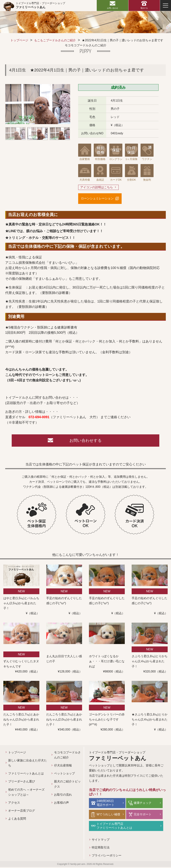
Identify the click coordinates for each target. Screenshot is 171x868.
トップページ (19, 40)
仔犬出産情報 (63, 767)
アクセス (14, 804)
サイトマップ (101, 840)
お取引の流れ (63, 796)
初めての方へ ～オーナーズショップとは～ (26, 793)
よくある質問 (17, 820)
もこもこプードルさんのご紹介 (55, 40)
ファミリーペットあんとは (26, 775)
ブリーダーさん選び (22, 783)
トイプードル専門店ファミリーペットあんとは (115, 826)
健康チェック (143, 804)
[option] (38, 104)
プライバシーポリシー (107, 856)
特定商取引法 (101, 848)
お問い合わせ (113, 8)
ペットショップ (64, 775)
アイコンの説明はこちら (97, 187)
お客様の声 (61, 804)
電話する (144, 8)
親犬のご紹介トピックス (67, 785)
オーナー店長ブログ (22, 812)
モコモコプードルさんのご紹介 (67, 756)
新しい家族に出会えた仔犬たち (27, 764)
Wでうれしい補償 (109, 815)
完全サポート (143, 815)
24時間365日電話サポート (106, 804)
